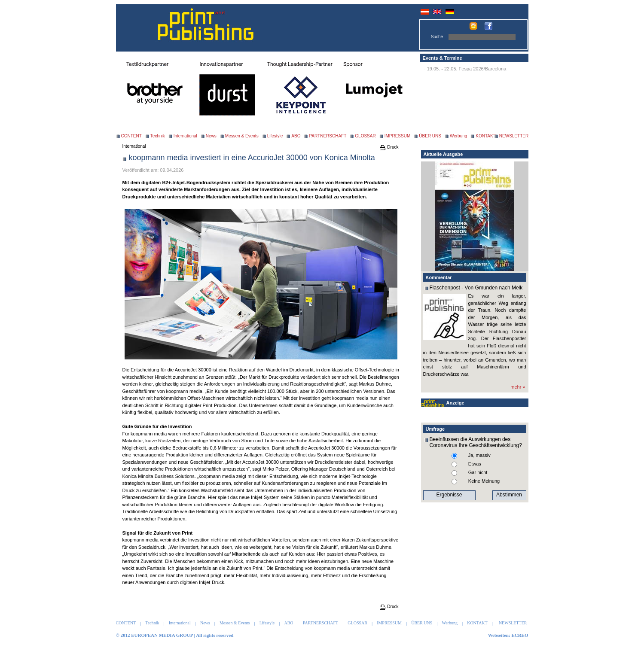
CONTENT (131, 136)
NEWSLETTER (514, 136)
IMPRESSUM (398, 136)
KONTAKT (485, 136)
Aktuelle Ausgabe (443, 154)
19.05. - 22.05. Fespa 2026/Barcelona (467, 69)
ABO (296, 136)
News (211, 136)
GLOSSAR (365, 136)
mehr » (518, 387)
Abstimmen (509, 495)
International (134, 146)
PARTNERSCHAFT (328, 136)
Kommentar (439, 277)
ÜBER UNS (430, 136)
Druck (389, 147)
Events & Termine (443, 58)
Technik (158, 136)
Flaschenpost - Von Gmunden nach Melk (476, 288)
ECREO (520, 635)
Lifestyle (275, 136)
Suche (437, 37)
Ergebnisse (449, 495)
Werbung (458, 136)
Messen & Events (242, 136)
